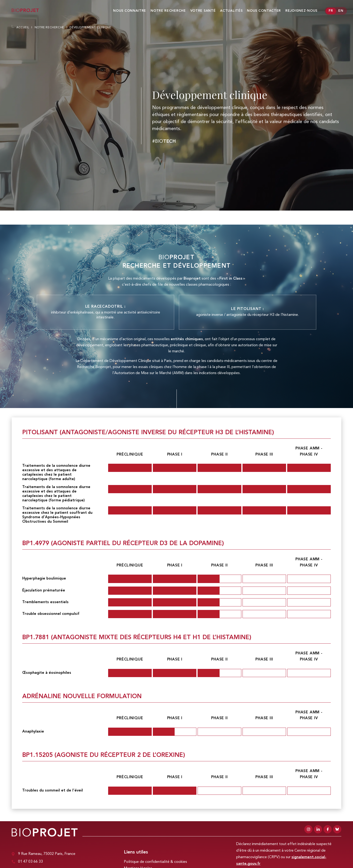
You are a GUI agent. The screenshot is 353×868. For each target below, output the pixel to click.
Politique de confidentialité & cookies (155, 862)
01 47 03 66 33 (27, 862)
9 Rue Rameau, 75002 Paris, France (44, 854)
